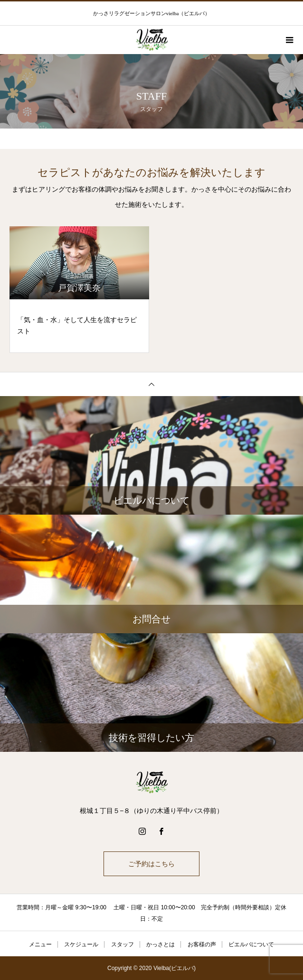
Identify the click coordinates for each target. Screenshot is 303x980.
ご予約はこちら (151, 864)
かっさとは (161, 944)
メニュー (40, 944)
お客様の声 (202, 944)
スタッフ (123, 944)
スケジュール (81, 944)
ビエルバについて (251, 944)
